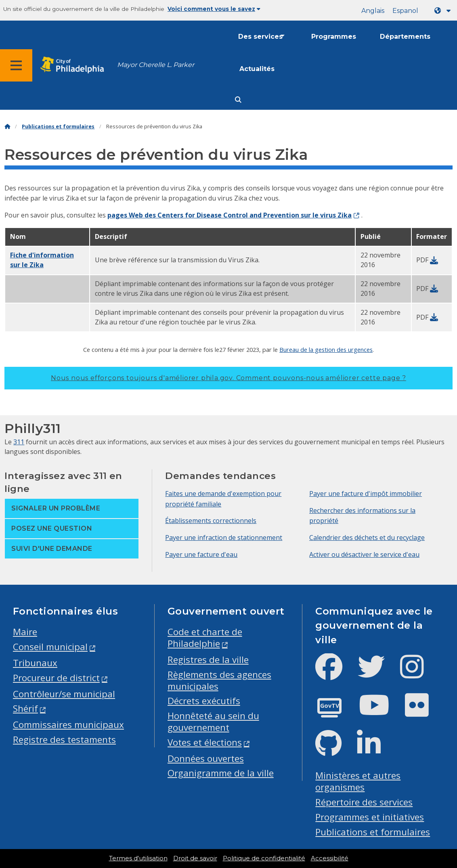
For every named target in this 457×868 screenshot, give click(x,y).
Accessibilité (330, 858)
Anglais (373, 11)
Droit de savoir (195, 858)
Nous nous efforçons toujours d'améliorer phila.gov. (228, 378)
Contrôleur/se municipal (64, 694)
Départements (405, 37)
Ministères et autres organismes (358, 781)
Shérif (25, 708)
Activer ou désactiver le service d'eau (364, 554)
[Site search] (238, 100)
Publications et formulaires (58, 127)
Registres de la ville (208, 660)
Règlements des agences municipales (219, 680)
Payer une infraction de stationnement (224, 538)
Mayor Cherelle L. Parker (156, 65)
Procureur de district (56, 678)
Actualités (257, 69)
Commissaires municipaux (68, 725)
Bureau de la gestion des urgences (326, 349)
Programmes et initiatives (370, 817)
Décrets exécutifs (204, 701)
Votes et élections (205, 742)
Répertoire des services (364, 802)
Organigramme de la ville (221, 773)
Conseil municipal (50, 647)
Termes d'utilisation (138, 858)
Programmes (334, 37)
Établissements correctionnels (211, 521)
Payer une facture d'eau (201, 554)
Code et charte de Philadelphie (205, 638)
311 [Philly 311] (19, 442)
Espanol (405, 11)
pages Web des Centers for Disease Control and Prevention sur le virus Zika (230, 215)
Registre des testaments (64, 739)
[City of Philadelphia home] (75, 65)
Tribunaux (35, 663)
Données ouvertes (206, 758)
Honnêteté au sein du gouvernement (213, 722)
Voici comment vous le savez (214, 9)
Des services (260, 37)
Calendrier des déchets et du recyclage (367, 538)
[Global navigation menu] (16, 65)
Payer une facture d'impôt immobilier (366, 494)
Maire (25, 632)
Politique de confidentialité (264, 858)
